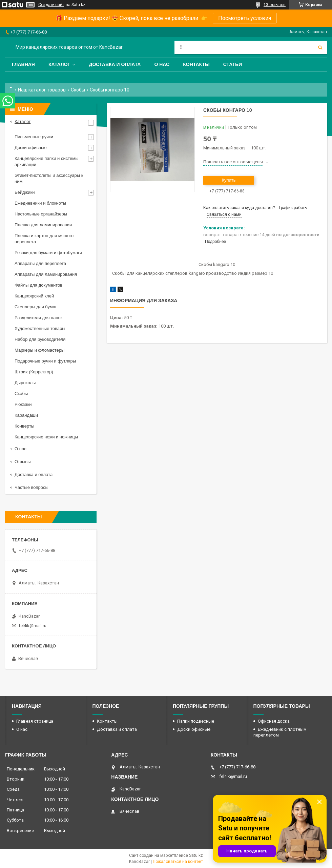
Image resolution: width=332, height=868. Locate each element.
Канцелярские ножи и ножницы (46, 437)
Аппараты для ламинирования (46, 274)
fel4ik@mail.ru (33, 626)
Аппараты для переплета (40, 263)
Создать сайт (51, 5)
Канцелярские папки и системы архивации (47, 161)
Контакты (196, 64)
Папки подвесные (196, 721)
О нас (162, 64)
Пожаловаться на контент (178, 862)
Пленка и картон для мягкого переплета (44, 239)
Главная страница (35, 721)
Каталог (59, 64)
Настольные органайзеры (41, 214)
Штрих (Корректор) (34, 372)
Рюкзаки (23, 404)
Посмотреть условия (245, 18)
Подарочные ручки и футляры (45, 361)
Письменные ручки (34, 137)
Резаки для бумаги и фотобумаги (48, 253)
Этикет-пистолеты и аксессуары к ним (49, 178)
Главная (23, 64)
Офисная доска (274, 721)
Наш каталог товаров (42, 90)
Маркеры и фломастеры (39, 350)
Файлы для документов (38, 285)
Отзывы (23, 462)
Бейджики (25, 192)
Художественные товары (40, 328)
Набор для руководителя (40, 339)
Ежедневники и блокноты (40, 203)
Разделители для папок (38, 318)
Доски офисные (31, 148)
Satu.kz (196, 855)
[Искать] (320, 47)
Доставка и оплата (115, 64)
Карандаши (26, 415)
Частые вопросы (32, 487)
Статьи (233, 64)
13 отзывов (275, 5)
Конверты (24, 426)
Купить (229, 180)
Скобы (78, 90)
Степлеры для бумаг (36, 307)
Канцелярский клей (34, 296)
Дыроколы (25, 383)
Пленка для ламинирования (43, 225)
